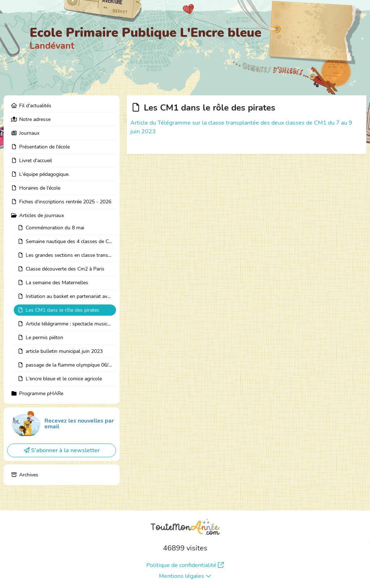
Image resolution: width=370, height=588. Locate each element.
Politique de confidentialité (185, 565)
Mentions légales (185, 576)
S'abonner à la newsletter (62, 450)
